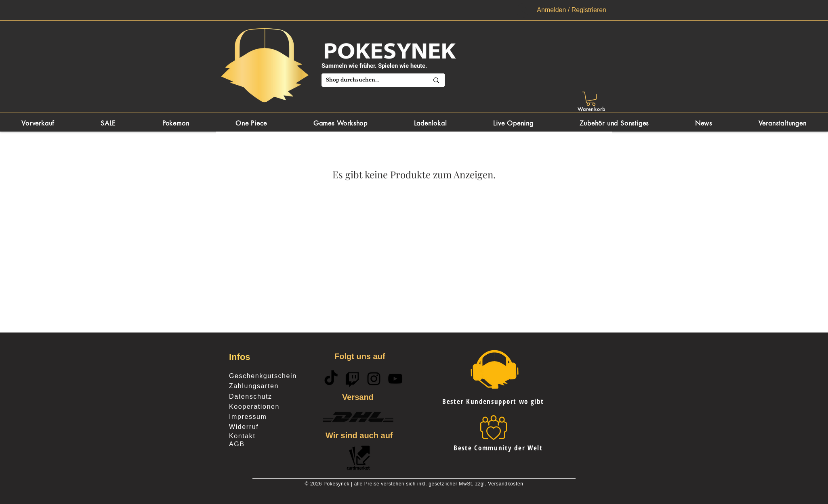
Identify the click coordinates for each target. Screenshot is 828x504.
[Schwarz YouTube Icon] (395, 379)
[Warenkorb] (592, 109)
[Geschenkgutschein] (273, 376)
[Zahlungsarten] (273, 386)
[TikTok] (331, 379)
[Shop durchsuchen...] (368, 80)
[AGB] (258, 444)
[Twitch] (352, 379)
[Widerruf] (266, 427)
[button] (591, 99)
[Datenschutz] (258, 397)
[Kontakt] (258, 436)
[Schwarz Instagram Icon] (374, 379)
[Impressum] (258, 417)
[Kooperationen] (258, 407)
